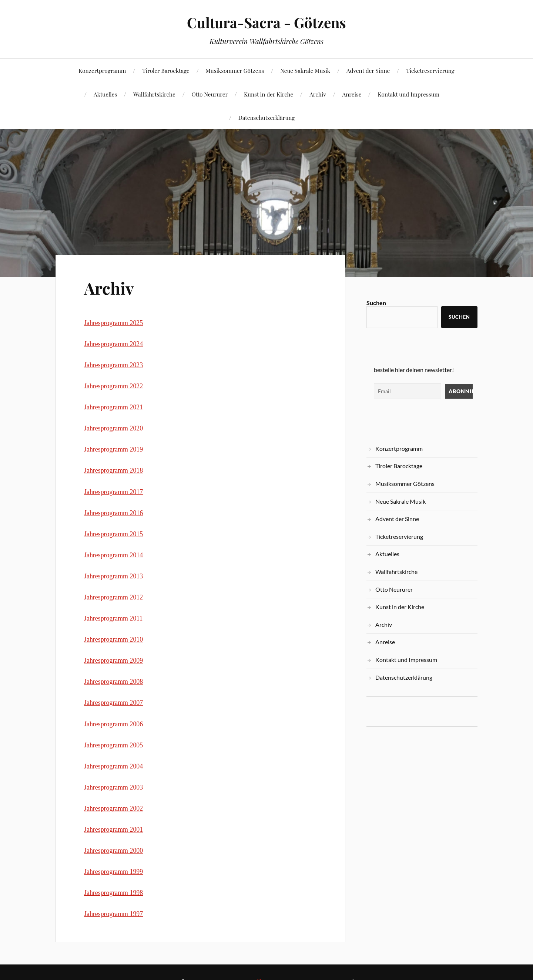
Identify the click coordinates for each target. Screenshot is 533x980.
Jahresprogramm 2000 (113, 851)
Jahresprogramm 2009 (113, 660)
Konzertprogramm (102, 70)
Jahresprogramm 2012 (113, 597)
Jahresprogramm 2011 (113, 618)
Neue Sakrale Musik (305, 70)
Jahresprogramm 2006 (113, 724)
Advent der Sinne (368, 70)
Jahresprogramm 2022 (113, 386)
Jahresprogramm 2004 (113, 766)
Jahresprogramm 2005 (113, 745)
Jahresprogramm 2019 (113, 449)
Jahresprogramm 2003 (113, 787)
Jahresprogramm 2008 (113, 682)
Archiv (318, 94)
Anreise (352, 94)
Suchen (376, 303)
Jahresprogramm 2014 (113, 555)
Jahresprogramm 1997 (113, 914)
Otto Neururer (210, 94)
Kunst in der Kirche (269, 94)
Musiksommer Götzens (235, 70)
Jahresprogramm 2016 (113, 513)
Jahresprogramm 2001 (113, 829)
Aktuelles (105, 94)
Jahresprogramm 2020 (113, 428)
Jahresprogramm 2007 (113, 703)
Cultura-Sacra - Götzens (266, 22)
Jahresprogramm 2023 (113, 365)
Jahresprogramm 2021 (113, 407)
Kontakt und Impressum (408, 94)
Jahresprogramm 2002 (113, 808)
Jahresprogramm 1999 (113, 872)
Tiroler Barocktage (166, 70)
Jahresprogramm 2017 (113, 492)
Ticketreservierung (430, 70)
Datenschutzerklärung (267, 117)
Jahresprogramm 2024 (113, 344)
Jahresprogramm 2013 (113, 576)
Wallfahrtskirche (154, 94)
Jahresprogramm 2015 (113, 534)
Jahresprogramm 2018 (113, 470)
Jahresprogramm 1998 (113, 893)
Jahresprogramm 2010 (113, 639)
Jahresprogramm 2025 (113, 323)
